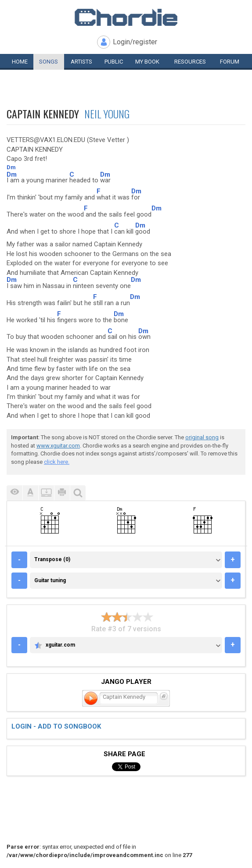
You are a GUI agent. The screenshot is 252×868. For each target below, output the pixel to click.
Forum (230, 62)
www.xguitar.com (58, 446)
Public (114, 62)
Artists (81, 62)
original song (202, 437)
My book (147, 62)
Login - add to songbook (56, 726)
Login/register (135, 42)
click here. (57, 462)
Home (20, 62)
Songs (49, 62)
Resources (190, 62)
